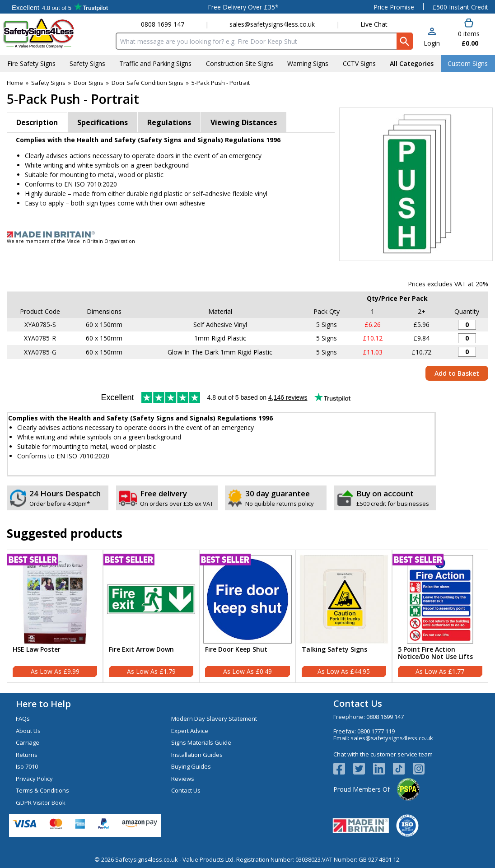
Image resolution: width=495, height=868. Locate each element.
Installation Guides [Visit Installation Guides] (197, 755)
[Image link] (247, 234)
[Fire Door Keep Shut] (247, 616)
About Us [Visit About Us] (28, 731)
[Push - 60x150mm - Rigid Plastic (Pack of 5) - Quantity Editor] (467, 338)
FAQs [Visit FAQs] (23, 719)
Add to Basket (457, 373)
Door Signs (89, 83)
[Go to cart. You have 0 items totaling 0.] (469, 33)
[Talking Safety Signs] (344, 616)
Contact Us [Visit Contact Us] (186, 790)
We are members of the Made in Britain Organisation (71, 241)
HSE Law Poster (37, 650)
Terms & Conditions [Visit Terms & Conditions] (42, 790)
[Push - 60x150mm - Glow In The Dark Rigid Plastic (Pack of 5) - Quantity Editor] (467, 352)
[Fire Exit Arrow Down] (151, 616)
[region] (55, 599)
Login (432, 43)
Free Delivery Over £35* (243, 7)
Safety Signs (48, 83)
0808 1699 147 (163, 24)
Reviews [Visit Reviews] (183, 779)
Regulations (169, 122)
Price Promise (394, 7)
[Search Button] (405, 41)
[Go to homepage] (56, 33)
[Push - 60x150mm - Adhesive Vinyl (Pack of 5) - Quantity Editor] (467, 325)
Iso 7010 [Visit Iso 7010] (27, 766)
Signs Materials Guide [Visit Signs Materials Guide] (201, 742)
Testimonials (60, 7)
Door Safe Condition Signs (147, 83)
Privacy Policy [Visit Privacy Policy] (34, 779)
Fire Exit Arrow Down (141, 650)
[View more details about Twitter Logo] (363, 769)
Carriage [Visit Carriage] (28, 742)
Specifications (103, 122)
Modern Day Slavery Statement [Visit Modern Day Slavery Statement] (214, 719)
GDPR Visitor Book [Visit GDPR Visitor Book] (41, 803)
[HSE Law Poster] (55, 616)
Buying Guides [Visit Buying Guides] (191, 766)
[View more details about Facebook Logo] (343, 769)
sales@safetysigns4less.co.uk (272, 24)
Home (15, 83)
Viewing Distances (244, 122)
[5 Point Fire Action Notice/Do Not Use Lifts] (440, 616)
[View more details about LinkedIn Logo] (383, 769)
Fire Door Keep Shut (236, 650)
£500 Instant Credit (460, 7)
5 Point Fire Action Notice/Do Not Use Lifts (435, 653)
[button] (432, 38)
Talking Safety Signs (334, 650)
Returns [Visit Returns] (27, 755)
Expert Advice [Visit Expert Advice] (190, 731)
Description (37, 122)
